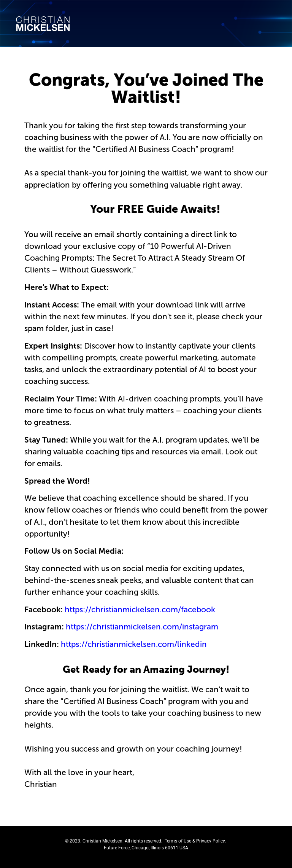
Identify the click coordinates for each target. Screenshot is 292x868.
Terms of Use (178, 841)
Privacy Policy (210, 841)
